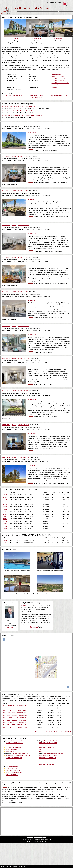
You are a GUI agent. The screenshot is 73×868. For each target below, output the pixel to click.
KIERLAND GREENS (12, 769)
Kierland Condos (56, 75)
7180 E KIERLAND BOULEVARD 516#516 (14, 725)
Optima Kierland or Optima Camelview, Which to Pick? (17, 111)
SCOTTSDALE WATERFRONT (14, 747)
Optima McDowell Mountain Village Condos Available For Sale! (19, 106)
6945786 (5, 504)
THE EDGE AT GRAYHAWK (47, 762)
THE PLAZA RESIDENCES (47, 764)
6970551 (5, 521)
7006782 (5, 495)
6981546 (5, 540)
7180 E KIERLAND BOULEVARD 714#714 (14, 722)
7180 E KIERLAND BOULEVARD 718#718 (14, 706)
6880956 (5, 524)
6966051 (5, 543)
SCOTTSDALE (6, 124)
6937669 (5, 509)
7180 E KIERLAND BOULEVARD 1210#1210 (15, 727)
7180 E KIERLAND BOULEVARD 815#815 (14, 718)
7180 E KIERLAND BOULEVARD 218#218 (14, 713)
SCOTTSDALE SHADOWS (47, 745)
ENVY (41, 749)
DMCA (45, 837)
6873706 (5, 519)
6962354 (5, 514)
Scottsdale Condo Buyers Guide (60, 83)
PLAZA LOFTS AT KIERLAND (14, 773)
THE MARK (42, 751)
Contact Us (69, 13)
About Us (62, 13)
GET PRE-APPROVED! (59, 95)
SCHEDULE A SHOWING (14, 95)
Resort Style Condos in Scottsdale (54, 754)
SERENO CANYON (11, 751)
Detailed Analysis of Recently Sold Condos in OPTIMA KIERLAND (53, 732)
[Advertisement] (34, 821)
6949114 (5, 512)
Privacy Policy (30, 837)
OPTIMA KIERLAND (23, 124)
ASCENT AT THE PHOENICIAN (14, 745)
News (56, 13)
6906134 (5, 529)
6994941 (5, 502)
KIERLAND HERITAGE (12, 775)
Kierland (14, 124)
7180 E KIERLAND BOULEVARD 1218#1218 (15, 708)
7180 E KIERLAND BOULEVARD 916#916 (14, 720)
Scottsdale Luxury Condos (59, 79)
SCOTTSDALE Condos (58, 77)
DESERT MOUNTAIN (12, 749)
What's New (38, 13)
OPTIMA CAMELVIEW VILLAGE (15, 743)
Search (51, 13)
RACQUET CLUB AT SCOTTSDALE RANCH (18, 756)
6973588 (5, 526)
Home (3, 867)
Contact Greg (10, 628)
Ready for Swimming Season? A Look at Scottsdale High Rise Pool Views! (22, 115)
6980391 (5, 500)
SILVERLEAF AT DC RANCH (14, 758)
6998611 (5, 517)
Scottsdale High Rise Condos (60, 81)
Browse (45, 13)
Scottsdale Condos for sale (25, 13)
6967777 (5, 507)
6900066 (5, 497)
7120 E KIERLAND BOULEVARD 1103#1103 (15, 715)
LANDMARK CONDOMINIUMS (14, 771)
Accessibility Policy (38, 837)
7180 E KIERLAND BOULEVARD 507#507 (14, 710)
